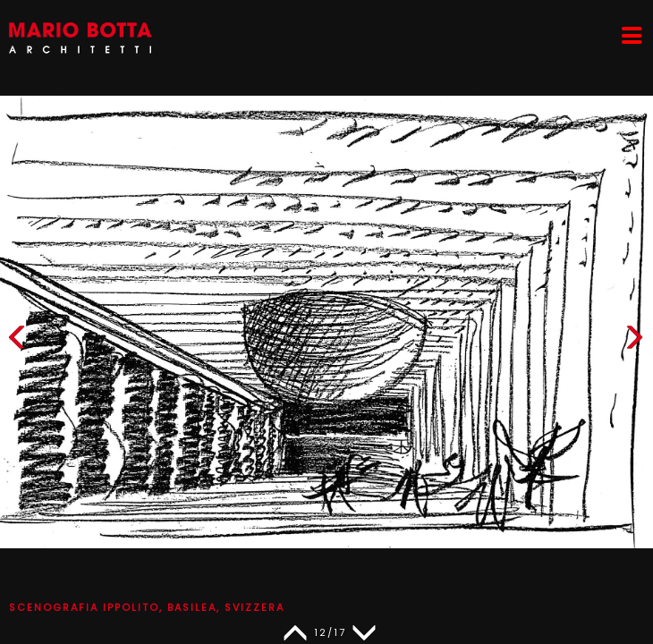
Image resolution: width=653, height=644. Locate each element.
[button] (634, 341)
